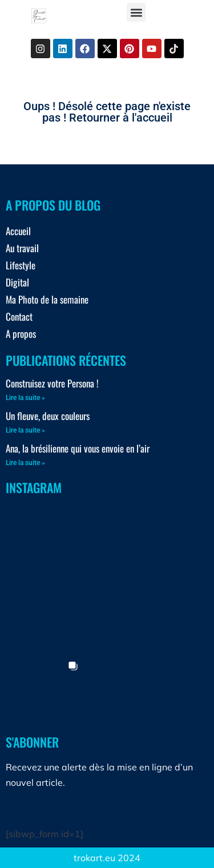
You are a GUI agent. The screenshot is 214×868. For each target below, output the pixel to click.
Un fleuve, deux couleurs (48, 416)
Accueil (18, 231)
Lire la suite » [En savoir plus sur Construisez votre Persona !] (25, 398)
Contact (19, 316)
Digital (17, 282)
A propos (21, 334)
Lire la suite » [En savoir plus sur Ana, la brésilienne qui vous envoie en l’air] (25, 463)
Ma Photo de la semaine (47, 299)
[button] (136, 12)
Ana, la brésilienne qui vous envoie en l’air (78, 448)
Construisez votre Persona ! (52, 383)
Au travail (22, 248)
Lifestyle (21, 265)
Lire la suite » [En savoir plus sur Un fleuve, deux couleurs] (25, 430)
